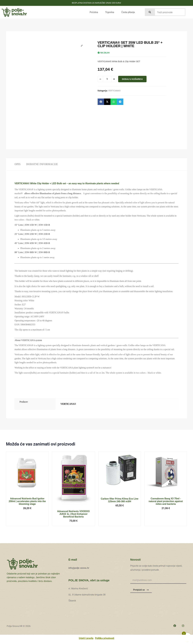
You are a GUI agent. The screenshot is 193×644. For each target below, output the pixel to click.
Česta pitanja (128, 12)
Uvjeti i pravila (86, 638)
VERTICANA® (114, 91)
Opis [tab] (18, 164)
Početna (94, 12)
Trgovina (110, 12)
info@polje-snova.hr (79, 568)
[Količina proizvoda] (107, 79)
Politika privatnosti (105, 638)
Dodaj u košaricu (132, 79)
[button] (101, 102)
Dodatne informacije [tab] (42, 164)
